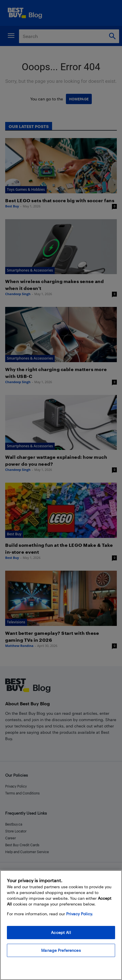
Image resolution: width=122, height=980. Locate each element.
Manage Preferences (61, 950)
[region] (61, 925)
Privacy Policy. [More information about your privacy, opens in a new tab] (80, 914)
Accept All (61, 932)
